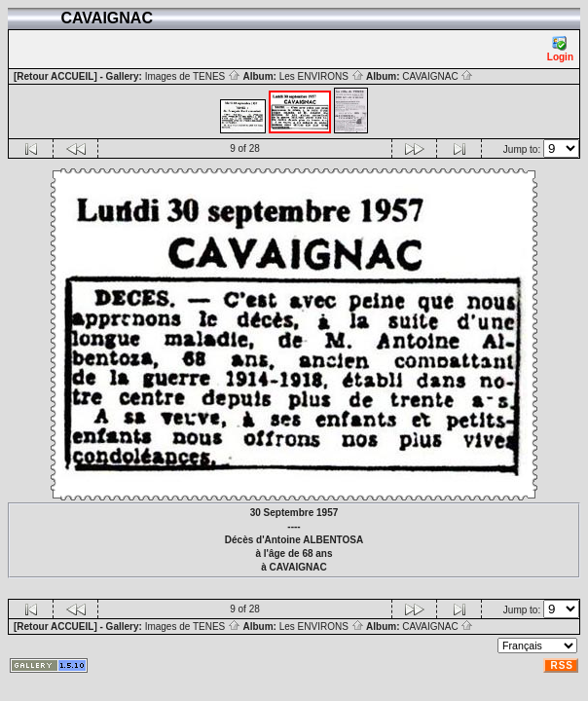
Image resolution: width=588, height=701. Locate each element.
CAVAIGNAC (438, 76)
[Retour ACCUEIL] (55, 76)
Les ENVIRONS (322, 76)
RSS (562, 665)
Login (560, 49)
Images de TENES (193, 76)
